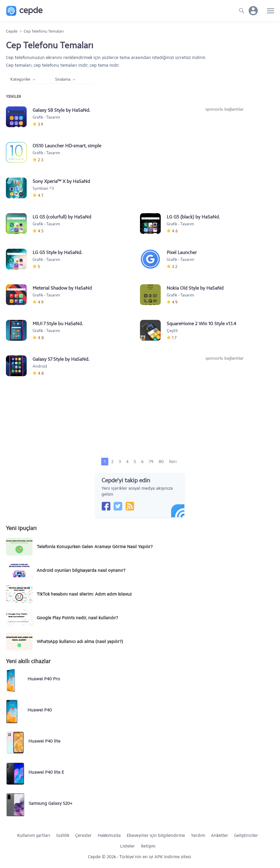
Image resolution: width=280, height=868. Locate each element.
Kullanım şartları (34, 835)
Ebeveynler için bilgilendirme (156, 835)
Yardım (198, 835)
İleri (173, 462)
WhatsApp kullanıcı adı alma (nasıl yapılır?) (80, 642)
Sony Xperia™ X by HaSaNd (61, 181)
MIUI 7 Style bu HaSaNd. (58, 324)
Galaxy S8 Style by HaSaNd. (61, 110)
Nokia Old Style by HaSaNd (195, 288)
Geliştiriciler (246, 835)
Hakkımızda (109, 835)
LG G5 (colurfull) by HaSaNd (62, 217)
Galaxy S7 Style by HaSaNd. (61, 359)
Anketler (220, 835)
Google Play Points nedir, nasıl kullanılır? (77, 618)
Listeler (128, 846)
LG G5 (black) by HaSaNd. (193, 217)
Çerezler (83, 835)
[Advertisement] (224, 157)
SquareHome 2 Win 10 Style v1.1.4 (201, 324)
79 (151, 462)
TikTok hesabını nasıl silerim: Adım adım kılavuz (84, 594)
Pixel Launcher (182, 252)
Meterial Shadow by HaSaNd (62, 288)
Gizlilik (63, 835)
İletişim (148, 846)
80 (161, 462)
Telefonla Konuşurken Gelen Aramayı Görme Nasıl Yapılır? (95, 547)
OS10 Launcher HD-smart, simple (67, 146)
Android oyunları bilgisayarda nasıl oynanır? (81, 570)
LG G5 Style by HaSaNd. (57, 252)
